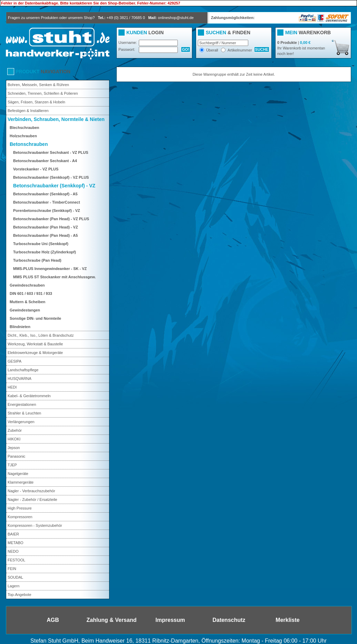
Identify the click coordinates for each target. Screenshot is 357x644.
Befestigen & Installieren (28, 111)
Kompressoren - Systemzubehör (35, 525)
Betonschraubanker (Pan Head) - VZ (46, 227)
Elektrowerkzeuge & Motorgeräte (35, 353)
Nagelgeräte (18, 474)
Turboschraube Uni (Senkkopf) (41, 244)
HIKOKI (14, 439)
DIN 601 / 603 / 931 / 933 (31, 293)
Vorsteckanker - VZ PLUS (36, 169)
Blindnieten (20, 327)
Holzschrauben (23, 136)
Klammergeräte (21, 482)
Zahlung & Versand (112, 620)
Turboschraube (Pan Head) (37, 260)
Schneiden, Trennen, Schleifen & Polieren (43, 93)
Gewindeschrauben (27, 285)
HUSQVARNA (20, 379)
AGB (53, 620)
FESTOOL (16, 560)
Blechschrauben (25, 128)
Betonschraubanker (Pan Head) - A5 (45, 235)
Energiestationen (22, 404)
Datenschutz (229, 620)
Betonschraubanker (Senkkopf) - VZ (54, 186)
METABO (16, 543)
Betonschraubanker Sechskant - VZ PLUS (51, 152)
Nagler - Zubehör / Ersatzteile (32, 500)
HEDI (12, 387)
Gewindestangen (25, 310)
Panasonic (16, 456)
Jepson (14, 448)
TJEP (12, 465)
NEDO (13, 551)
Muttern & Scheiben (27, 302)
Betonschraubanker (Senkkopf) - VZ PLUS (51, 177)
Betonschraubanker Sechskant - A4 (45, 161)
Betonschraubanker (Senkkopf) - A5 (45, 194)
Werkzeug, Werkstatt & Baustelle (35, 344)
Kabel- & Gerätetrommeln (29, 396)
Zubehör (15, 430)
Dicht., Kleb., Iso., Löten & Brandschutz (41, 335)
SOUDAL (15, 577)
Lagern (13, 586)
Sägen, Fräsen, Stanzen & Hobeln (36, 102)
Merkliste (287, 620)
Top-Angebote (20, 595)
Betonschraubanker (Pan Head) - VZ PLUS (51, 219)
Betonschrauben (29, 144)
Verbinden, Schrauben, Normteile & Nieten (56, 119)
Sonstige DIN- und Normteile (35, 318)
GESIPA (15, 361)
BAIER (13, 534)
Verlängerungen (21, 422)
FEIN (12, 569)
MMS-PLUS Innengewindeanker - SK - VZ (50, 269)
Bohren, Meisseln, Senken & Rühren (38, 85)
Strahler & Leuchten (24, 413)
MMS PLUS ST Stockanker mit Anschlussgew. (54, 277)
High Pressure (20, 508)
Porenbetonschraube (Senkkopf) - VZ (47, 211)
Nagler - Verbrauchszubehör (31, 491)
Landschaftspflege (23, 370)
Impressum (170, 620)
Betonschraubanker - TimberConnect (47, 202)
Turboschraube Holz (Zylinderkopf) (45, 252)
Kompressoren (20, 517)
